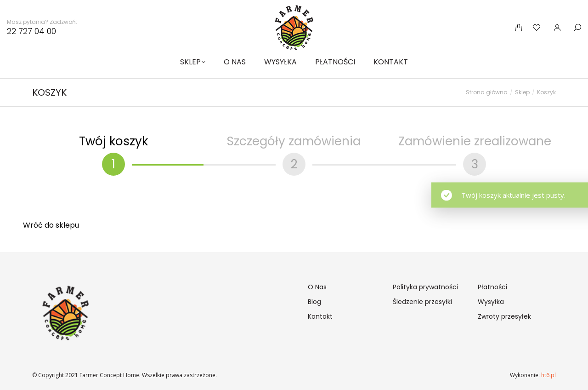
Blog (314, 302)
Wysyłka (491, 302)
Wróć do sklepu (51, 225)
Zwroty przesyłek (504, 316)
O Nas (317, 287)
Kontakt (320, 316)
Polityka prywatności (425, 287)
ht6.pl (548, 375)
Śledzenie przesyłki (422, 302)
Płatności (492, 287)
